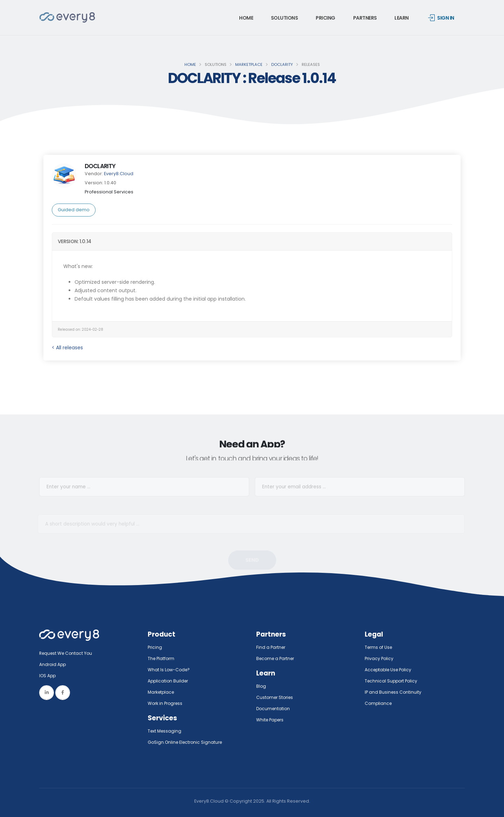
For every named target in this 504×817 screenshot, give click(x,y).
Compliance (379, 703)
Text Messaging (165, 731)
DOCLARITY (282, 64)
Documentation (274, 709)
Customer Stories (276, 697)
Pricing (325, 18)
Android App (53, 664)
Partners (365, 18)
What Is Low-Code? (169, 670)
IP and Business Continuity (394, 692)
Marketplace (249, 64)
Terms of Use (379, 647)
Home (246, 18)
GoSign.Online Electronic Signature (187, 742)
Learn (402, 18)
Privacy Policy (380, 658)
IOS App (50, 676)
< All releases (67, 348)
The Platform (162, 658)
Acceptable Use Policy (390, 670)
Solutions (285, 18)
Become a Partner (277, 658)
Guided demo (74, 210)
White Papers (271, 720)
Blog (261, 686)
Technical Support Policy (392, 681)
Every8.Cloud (119, 174)
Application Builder (169, 681)
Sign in (441, 18)
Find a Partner (272, 647)
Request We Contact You (67, 653)
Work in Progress (166, 703)
